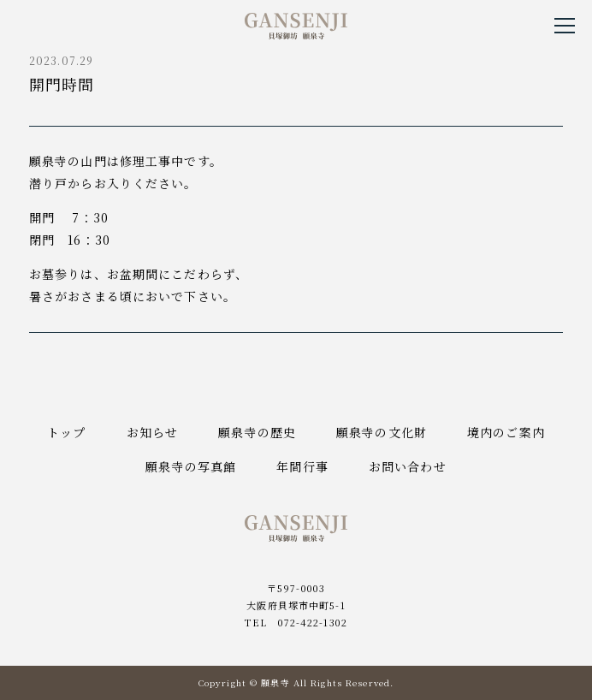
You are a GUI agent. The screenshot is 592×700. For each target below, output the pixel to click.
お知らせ (152, 432)
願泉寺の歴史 (257, 432)
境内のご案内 (506, 432)
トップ (66, 432)
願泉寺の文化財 (382, 432)
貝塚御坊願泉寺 (296, 26)
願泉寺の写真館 (191, 466)
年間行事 (302, 466)
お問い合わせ (408, 466)
